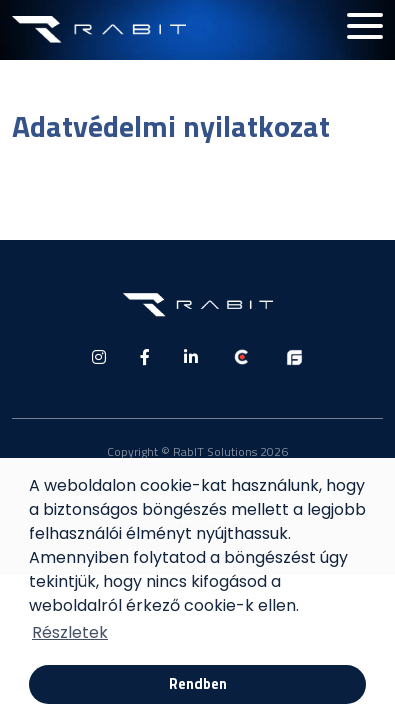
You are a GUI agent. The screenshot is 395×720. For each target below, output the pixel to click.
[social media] (99, 357)
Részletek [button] (70, 632)
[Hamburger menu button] (365, 26)
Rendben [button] (198, 684)
